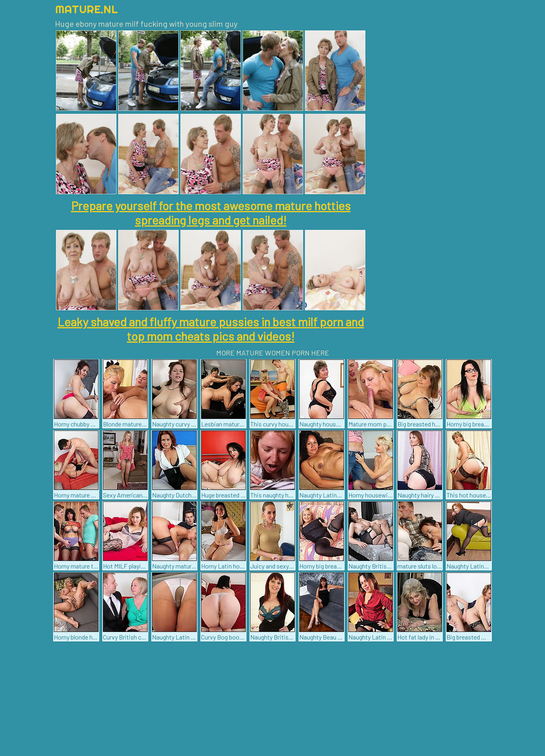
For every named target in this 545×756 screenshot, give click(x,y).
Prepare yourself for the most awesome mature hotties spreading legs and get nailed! (211, 213)
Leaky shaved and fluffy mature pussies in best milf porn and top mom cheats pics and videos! (211, 329)
